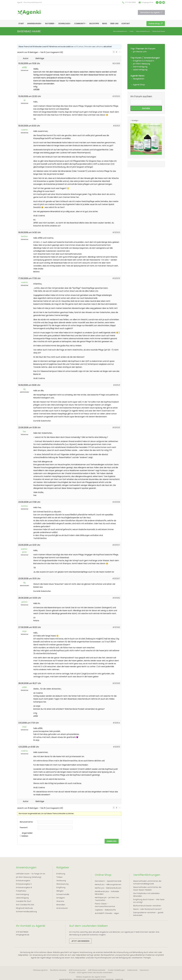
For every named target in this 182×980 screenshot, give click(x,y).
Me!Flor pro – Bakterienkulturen (108, 888)
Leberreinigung (140, 70)
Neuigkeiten (139, 79)
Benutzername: (26, 822)
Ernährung (61, 874)
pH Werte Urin (140, 52)
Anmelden (111, 841)
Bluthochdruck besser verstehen (147, 906)
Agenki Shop (139, 85)
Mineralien (61, 905)
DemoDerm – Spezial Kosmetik (108, 881)
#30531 (117, 385)
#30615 (117, 747)
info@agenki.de (147, 2)
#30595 (116, 683)
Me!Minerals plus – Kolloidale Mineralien (107, 893)
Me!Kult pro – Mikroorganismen (108, 884)
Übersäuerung (62, 884)
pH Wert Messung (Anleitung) (29, 877)
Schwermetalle (63, 894)
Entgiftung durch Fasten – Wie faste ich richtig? (149, 901)
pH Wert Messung (141, 64)
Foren (132, 31)
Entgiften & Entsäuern (143, 61)
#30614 (116, 723)
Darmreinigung (140, 67)
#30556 (116, 502)
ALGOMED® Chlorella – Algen (107, 913)
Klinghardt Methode (24, 908)
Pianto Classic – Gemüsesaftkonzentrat (105, 905)
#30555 (116, 428)
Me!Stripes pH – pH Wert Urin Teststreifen (107, 899)
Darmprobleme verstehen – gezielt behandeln (148, 914)
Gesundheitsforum (120, 31)
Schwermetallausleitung (26, 912)
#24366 (116, 63)
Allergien (60, 891)
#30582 (116, 598)
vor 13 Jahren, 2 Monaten (83, 47)
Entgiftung (61, 887)
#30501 (117, 126)
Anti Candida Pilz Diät (25, 905)
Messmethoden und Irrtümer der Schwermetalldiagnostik (147, 882)
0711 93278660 (131, 2)
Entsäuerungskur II (24, 884)
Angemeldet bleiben (27, 835)
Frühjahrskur (21, 891)
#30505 (116, 278)
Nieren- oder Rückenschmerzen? (147, 909)
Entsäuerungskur (23, 881)
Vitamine (60, 901)
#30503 (116, 232)
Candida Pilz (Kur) (24, 901)
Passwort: (24, 827)
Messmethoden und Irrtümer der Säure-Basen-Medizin (147, 889)
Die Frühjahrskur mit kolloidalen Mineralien (146, 895)
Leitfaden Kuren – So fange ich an (31, 874)
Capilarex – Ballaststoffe (105, 910)
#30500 (116, 96)
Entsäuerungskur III (24, 887)
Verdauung (61, 881)
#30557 (116, 545)
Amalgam (61, 898)
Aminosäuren (62, 908)
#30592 (116, 627)
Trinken (59, 877)
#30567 (116, 579)
